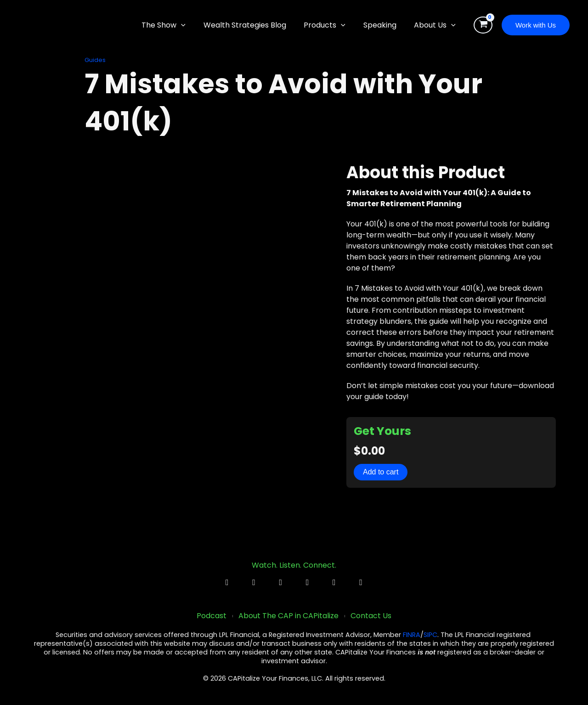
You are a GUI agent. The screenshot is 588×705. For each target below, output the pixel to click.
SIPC (430, 635)
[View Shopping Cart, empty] (483, 25)
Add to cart (381, 472)
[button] (195, 25)
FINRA (412, 635)
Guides (95, 60)
